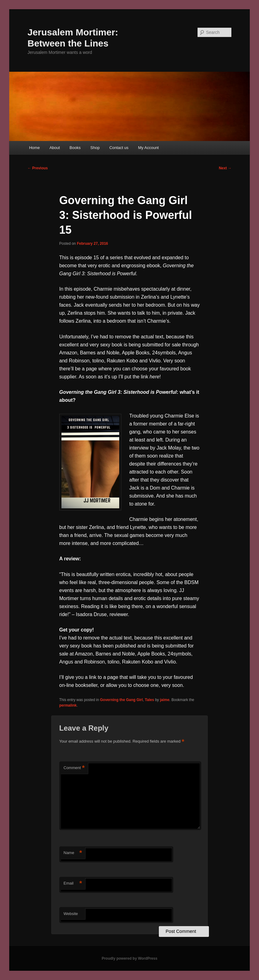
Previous (38, 168)
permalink (68, 705)
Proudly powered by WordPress (129, 958)
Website (71, 914)
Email (73, 883)
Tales (150, 700)
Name (73, 853)
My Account (149, 148)
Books (75, 148)
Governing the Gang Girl (121, 700)
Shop (95, 148)
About (55, 148)
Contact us (119, 148)
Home (35, 148)
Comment (74, 768)
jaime (165, 700)
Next (225, 168)
